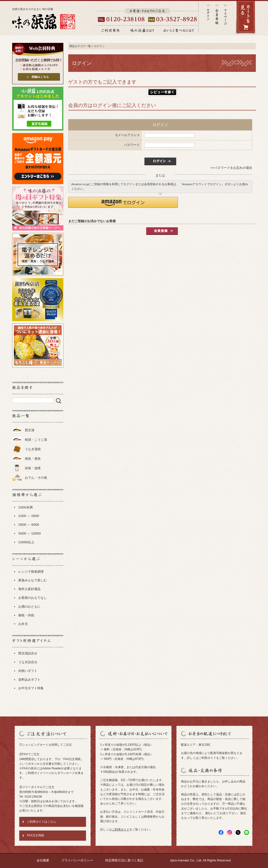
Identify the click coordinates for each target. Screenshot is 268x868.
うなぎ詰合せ (28, 662)
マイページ (225, 18)
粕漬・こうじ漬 (36, 440)
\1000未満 (25, 507)
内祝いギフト (28, 671)
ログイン (208, 12)
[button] (123, 202)
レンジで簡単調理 (31, 572)
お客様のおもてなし (33, 598)
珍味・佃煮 (33, 468)
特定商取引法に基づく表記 (124, 860)
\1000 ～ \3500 (29, 516)
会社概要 (43, 860)
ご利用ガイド (121, 830)
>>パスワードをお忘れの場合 (231, 168)
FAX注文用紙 (35, 835)
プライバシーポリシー (77, 860)
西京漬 (30, 430)
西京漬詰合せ (28, 653)
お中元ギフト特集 (31, 688)
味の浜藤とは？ (142, 30)
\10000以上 (26, 542)
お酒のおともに (29, 606)
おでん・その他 (36, 478)
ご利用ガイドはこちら (41, 822)
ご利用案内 (110, 30)
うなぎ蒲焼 (33, 449)
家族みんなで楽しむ (33, 580)
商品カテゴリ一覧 (80, 46)
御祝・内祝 (26, 615)
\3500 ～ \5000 (29, 525)
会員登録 (217, 14)
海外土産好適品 (29, 589)
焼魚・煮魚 (33, 459)
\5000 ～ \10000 (30, 533)
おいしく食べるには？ (179, 30)
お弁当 (23, 624)
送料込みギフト (29, 680)
